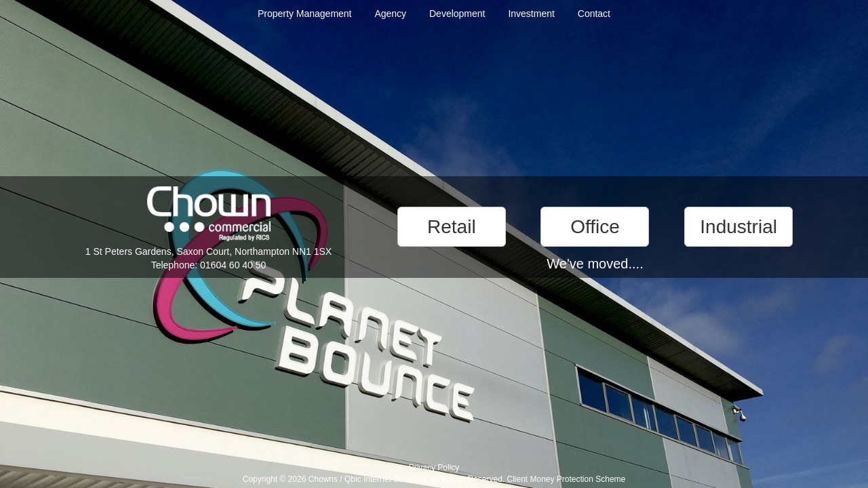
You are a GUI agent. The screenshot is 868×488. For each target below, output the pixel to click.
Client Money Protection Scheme (566, 479)
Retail (452, 227)
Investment (531, 14)
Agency (390, 14)
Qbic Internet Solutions (386, 479)
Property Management (305, 14)
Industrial (738, 227)
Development (457, 14)
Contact (594, 14)
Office (595, 227)
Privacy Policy (434, 468)
